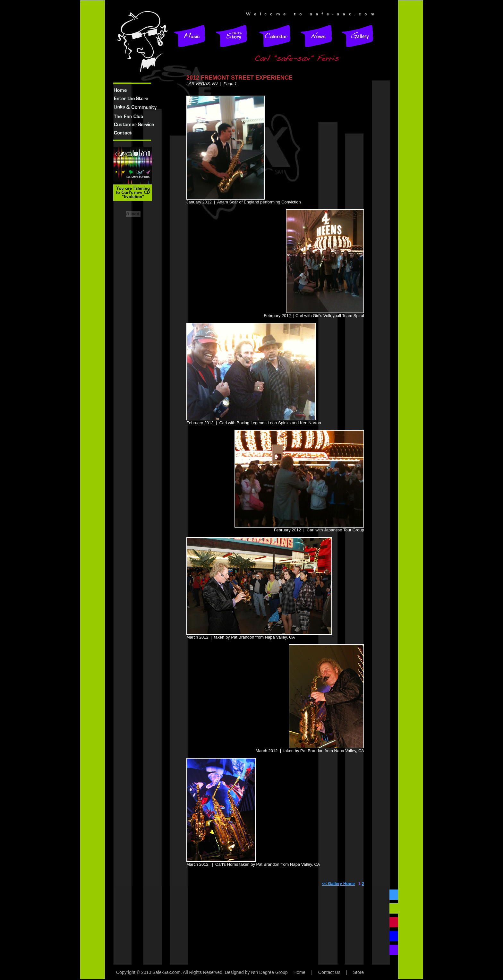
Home (299, 972)
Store (358, 972)
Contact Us (329, 972)
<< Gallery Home (338, 884)
